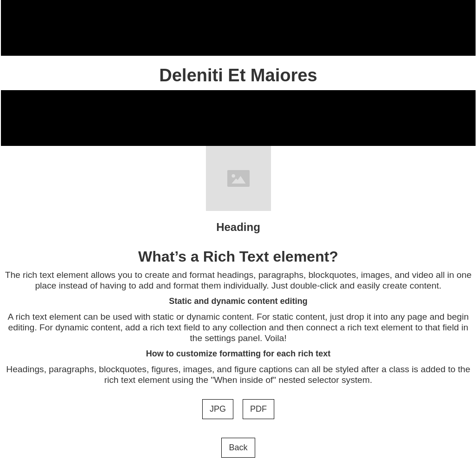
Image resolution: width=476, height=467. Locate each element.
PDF (258, 409)
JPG (218, 409)
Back (238, 447)
